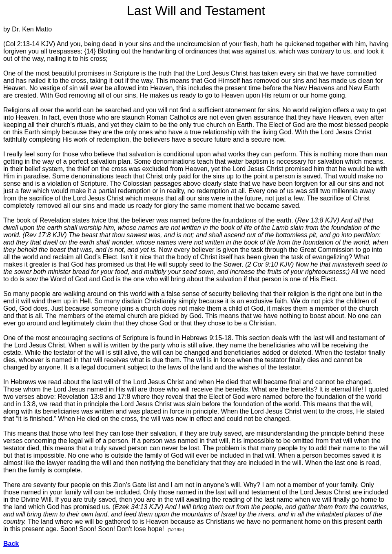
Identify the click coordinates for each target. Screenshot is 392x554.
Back (11, 544)
